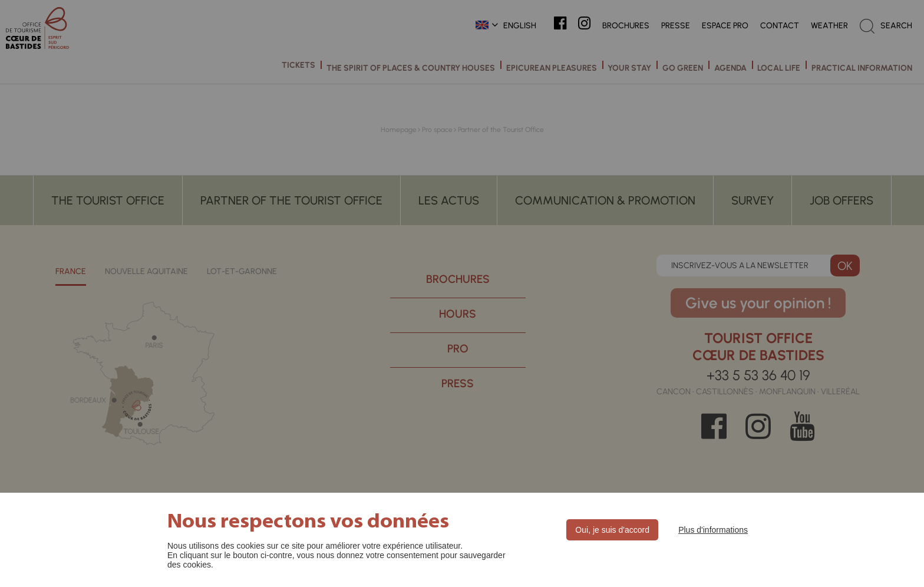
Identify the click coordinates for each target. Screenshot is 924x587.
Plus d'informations (713, 530)
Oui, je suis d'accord (612, 530)
